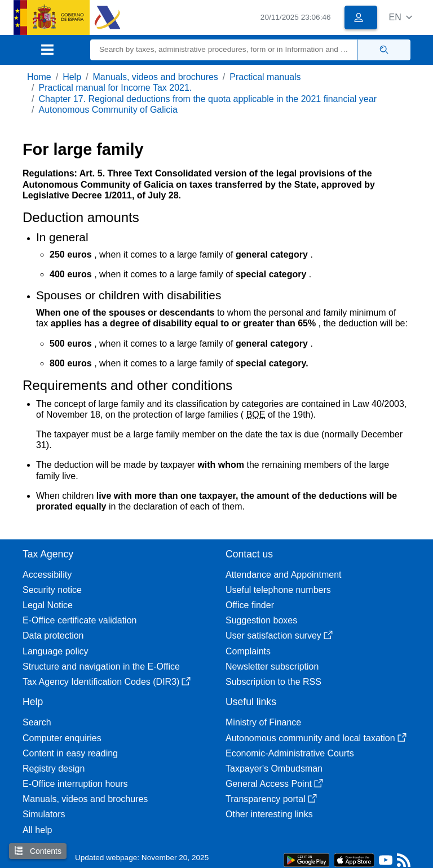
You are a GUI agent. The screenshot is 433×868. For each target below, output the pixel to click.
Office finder (250, 605)
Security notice (52, 590)
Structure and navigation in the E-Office (101, 666)
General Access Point (274, 784)
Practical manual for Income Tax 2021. (115, 88)
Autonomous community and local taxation (316, 738)
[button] (401, 17)
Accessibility (47, 575)
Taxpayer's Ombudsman (274, 769)
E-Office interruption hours (75, 784)
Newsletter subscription (272, 666)
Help (72, 77)
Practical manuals (265, 77)
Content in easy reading (70, 753)
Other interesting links (269, 814)
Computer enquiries (62, 738)
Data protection (53, 635)
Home (39, 77)
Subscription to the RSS (273, 682)
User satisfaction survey (279, 635)
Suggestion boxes (261, 620)
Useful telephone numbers (278, 590)
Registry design (54, 769)
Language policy (56, 651)
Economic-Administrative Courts (290, 753)
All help (37, 830)
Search (37, 722)
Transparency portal (271, 799)
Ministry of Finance (263, 722)
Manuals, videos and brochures (156, 77)
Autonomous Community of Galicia (108, 110)
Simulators (44, 814)
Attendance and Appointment (284, 575)
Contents (38, 851)
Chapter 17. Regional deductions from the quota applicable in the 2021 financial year (207, 99)
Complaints (248, 651)
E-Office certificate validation (79, 620)
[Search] (224, 50)
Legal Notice (48, 605)
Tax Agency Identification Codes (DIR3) (107, 682)
